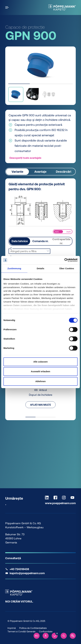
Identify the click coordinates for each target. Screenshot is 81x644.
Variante (17, 171)
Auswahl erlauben (40, 371)
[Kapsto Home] (62, 7)
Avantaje (40, 171)
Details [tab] (40, 268)
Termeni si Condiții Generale (21, 631)
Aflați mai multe (40, 405)
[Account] (46, 636)
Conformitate (46, 631)
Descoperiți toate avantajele (25, 158)
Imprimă (12, 628)
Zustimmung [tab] (14, 268)
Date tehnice (20, 241)
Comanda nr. (40, 241)
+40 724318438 (19, 569)
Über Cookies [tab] (67, 268)
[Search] (64, 636)
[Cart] (55, 636)
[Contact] (73, 636)
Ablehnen (40, 381)
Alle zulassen (40, 362)
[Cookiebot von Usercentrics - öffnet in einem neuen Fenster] (64, 260)
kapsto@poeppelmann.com (27, 573)
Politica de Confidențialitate (33, 628)
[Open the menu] (8, 7)
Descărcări (64, 171)
